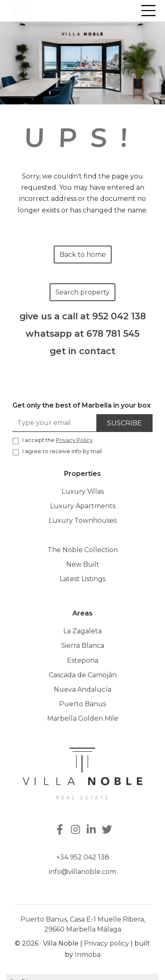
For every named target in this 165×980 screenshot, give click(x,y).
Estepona (83, 660)
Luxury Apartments (83, 506)
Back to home (83, 255)
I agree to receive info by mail (62, 451)
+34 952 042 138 (83, 857)
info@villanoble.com (82, 872)
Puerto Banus (82, 704)
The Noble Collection (83, 550)
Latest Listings (82, 579)
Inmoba (88, 955)
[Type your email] (55, 423)
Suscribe (124, 423)
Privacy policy (106, 943)
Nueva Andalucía (82, 689)
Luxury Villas (83, 491)
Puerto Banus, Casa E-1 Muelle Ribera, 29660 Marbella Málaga (83, 924)
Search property (82, 292)
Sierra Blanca (83, 646)
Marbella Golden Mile (83, 718)
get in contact (82, 351)
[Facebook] (59, 830)
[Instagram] (77, 830)
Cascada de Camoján (83, 675)
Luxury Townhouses (83, 520)
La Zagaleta (82, 631)
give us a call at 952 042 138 (83, 316)
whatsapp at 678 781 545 (82, 334)
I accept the (57, 440)
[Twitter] (108, 830)
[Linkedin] (92, 830)
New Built (83, 564)
